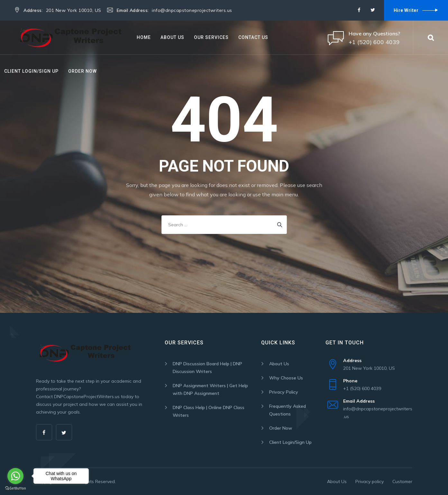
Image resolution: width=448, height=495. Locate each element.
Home (144, 37)
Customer (402, 481)
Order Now (82, 71)
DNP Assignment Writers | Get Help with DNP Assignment (210, 389)
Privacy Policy (284, 392)
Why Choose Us (286, 378)
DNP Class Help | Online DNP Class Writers (209, 411)
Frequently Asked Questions (288, 410)
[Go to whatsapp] (15, 476)
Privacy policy (370, 481)
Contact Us (253, 37)
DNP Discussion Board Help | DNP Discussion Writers (207, 368)
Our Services (211, 37)
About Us (172, 37)
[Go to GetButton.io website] (15, 488)
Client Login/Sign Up (31, 71)
